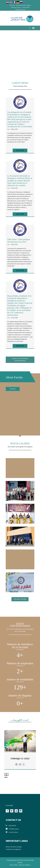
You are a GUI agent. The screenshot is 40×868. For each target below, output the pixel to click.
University (12, 5)
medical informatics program (23, 5)
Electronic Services (16, 7)
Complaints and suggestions (13, 849)
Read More (20, 150)
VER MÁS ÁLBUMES (20, 599)
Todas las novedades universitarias (20, 360)
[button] (7, 777)
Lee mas (13, 389)
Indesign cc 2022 (20, 758)
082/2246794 (11, 826)
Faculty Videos (26, 7)
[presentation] (7, 774)
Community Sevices (20, 10)
